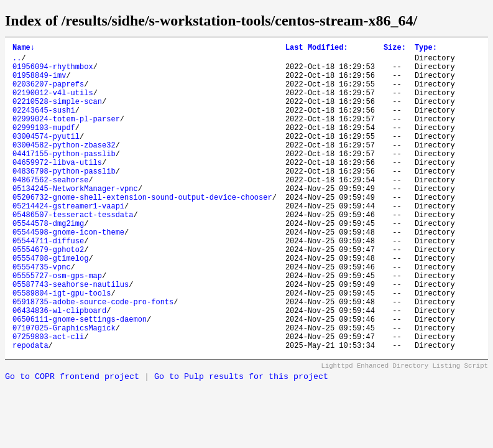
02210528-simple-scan (57, 114)
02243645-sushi (44, 125)
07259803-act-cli (48, 400)
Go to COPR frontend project (72, 442)
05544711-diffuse (48, 283)
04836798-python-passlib (64, 199)
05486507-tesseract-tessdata (73, 252)
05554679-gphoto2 (48, 294)
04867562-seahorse (50, 209)
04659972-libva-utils (57, 188)
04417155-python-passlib (64, 178)
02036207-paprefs (48, 93)
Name (24, 49)
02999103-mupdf (44, 146)
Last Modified (317, 49)
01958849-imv (39, 82)
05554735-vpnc (42, 315)
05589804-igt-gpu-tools (62, 347)
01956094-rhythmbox (53, 72)
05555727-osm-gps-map (57, 326)
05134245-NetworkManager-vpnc (75, 220)
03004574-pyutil (46, 156)
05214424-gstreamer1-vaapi (68, 241)
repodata (30, 410)
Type (426, 49)
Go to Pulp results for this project (241, 442)
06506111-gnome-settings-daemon (80, 379)
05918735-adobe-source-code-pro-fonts (93, 357)
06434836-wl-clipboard (59, 368)
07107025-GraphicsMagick (64, 389)
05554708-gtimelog (50, 305)
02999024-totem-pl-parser (66, 135)
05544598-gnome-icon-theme (68, 273)
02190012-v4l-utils (53, 104)
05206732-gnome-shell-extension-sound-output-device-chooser (142, 231)
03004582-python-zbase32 (64, 167)
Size (395, 49)
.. (17, 61)
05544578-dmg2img (48, 262)
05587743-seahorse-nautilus (71, 336)
